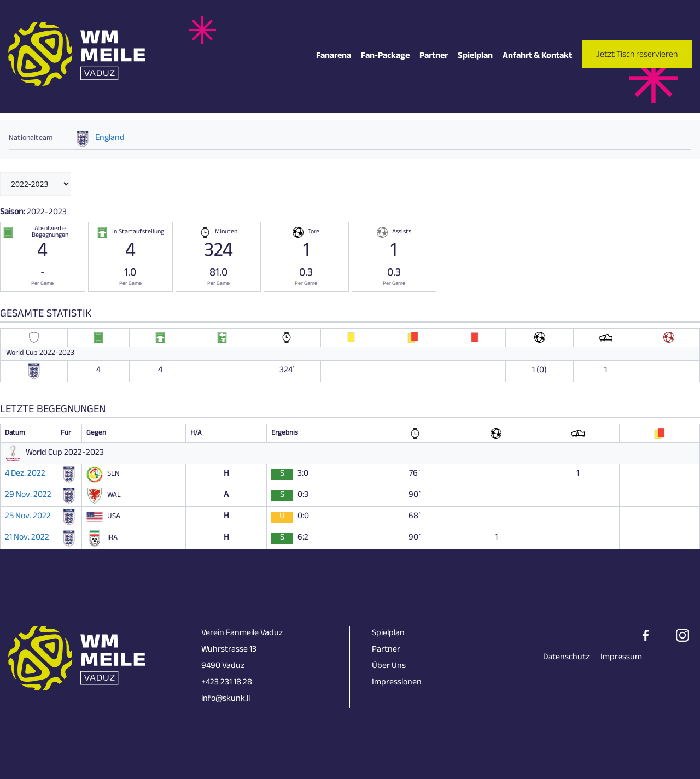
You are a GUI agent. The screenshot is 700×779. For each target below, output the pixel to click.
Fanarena (334, 57)
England (110, 139)
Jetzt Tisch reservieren (637, 55)
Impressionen (397, 683)
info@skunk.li (226, 699)
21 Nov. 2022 (27, 538)
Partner (434, 57)
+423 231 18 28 (227, 683)
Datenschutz (566, 658)
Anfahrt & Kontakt (537, 57)
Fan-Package (385, 57)
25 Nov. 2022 (28, 517)
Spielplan (475, 57)
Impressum (621, 658)
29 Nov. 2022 (28, 496)
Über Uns (389, 667)
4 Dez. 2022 (25, 475)
